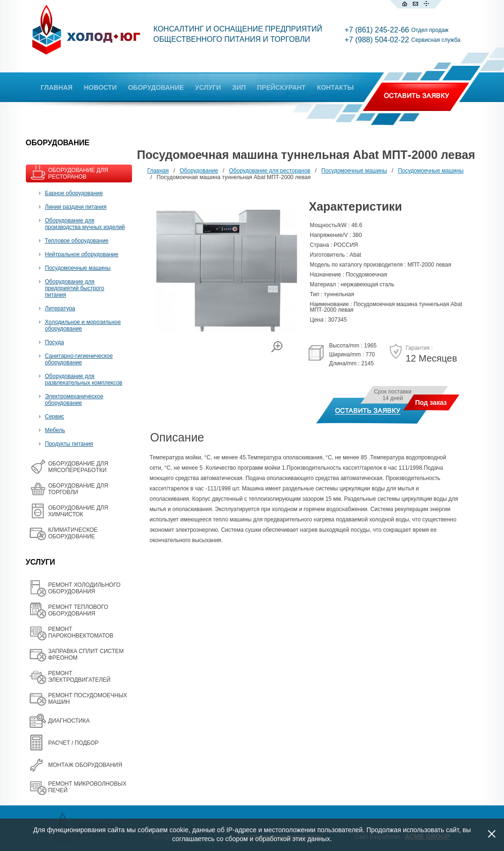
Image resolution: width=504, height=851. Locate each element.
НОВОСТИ (100, 87)
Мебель (55, 430)
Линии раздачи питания (76, 207)
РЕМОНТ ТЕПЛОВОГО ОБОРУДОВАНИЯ (78, 610)
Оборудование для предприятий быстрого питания (75, 288)
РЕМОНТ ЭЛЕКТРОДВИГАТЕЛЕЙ (80, 677)
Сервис (55, 417)
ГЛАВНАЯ (57, 87)
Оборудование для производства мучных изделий (85, 224)
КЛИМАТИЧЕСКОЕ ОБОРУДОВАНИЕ (73, 533)
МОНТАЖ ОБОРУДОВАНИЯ (85, 765)
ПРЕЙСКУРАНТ (281, 87)
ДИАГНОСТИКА (69, 721)
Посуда (55, 342)
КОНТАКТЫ (335, 87)
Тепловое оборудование (77, 241)
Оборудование (199, 171)
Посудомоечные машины (78, 268)
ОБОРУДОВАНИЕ (156, 87)
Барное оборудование (74, 193)
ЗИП (239, 87)
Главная (158, 171)
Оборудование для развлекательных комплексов (84, 379)
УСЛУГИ (208, 87)
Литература (60, 308)
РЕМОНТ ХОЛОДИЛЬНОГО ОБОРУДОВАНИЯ (85, 588)
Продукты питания (69, 444)
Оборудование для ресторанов (270, 171)
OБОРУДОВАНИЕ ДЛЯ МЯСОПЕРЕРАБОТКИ (78, 467)
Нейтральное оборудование (82, 254)
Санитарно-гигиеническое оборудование (79, 359)
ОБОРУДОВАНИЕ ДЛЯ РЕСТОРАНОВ (78, 173)
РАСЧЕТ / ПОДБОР (74, 743)
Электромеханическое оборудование (74, 400)
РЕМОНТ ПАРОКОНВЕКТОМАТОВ (81, 632)
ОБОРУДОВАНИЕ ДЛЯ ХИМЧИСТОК (78, 511)
